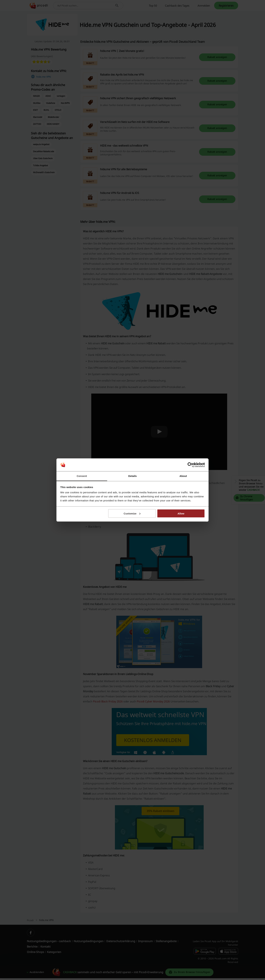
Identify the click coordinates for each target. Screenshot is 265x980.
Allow (181, 513)
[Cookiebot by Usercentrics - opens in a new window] (190, 465)
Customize (132, 513)
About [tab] (183, 476)
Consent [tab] (82, 476)
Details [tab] (132, 476)
